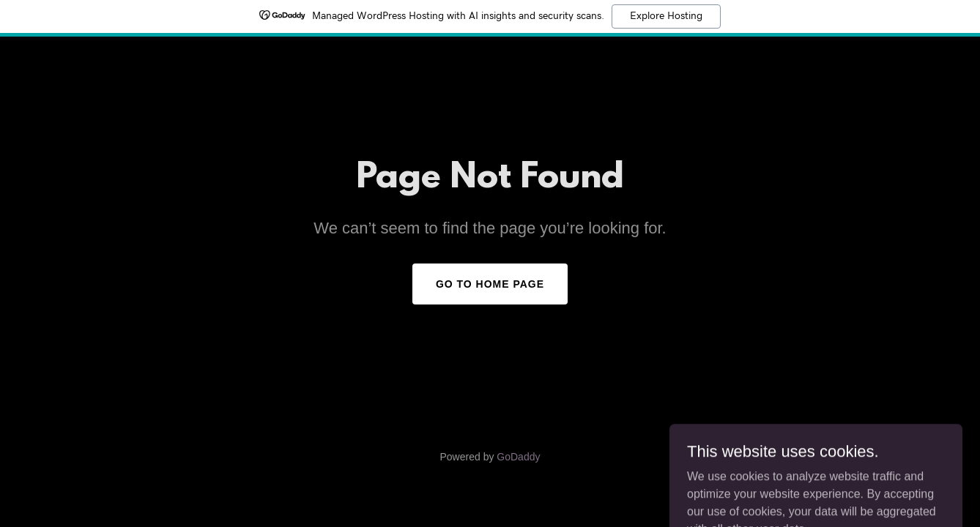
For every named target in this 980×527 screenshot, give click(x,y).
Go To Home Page (490, 284)
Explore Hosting (666, 16)
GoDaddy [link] (518, 457)
